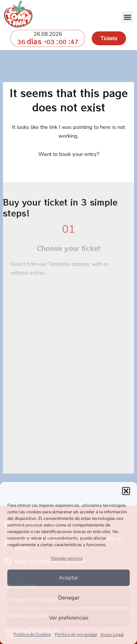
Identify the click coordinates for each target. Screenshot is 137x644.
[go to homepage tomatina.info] (18, 14)
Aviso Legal (112, 635)
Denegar (69, 598)
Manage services (67, 558)
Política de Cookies (32, 635)
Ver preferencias (69, 618)
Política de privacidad (76, 635)
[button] (126, 491)
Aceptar (68, 578)
